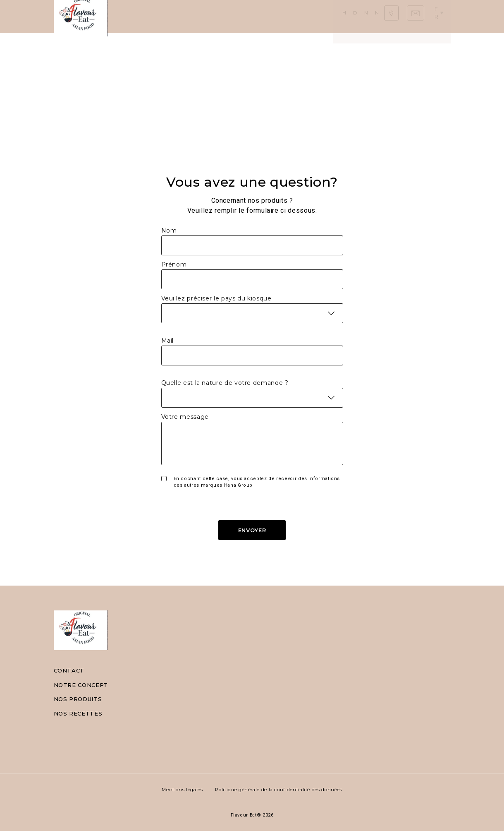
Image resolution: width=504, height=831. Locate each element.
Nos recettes (276, 16)
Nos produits (227, 16)
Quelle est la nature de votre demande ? (225, 383)
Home (133, 16)
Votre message (185, 417)
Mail (168, 341)
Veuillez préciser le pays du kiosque (216, 298)
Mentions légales (182, 790)
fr (442, 16)
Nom (169, 231)
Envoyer (252, 530)
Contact (69, 670)
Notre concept (81, 685)
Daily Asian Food (173, 16)
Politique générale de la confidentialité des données (278, 790)
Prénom (174, 264)
